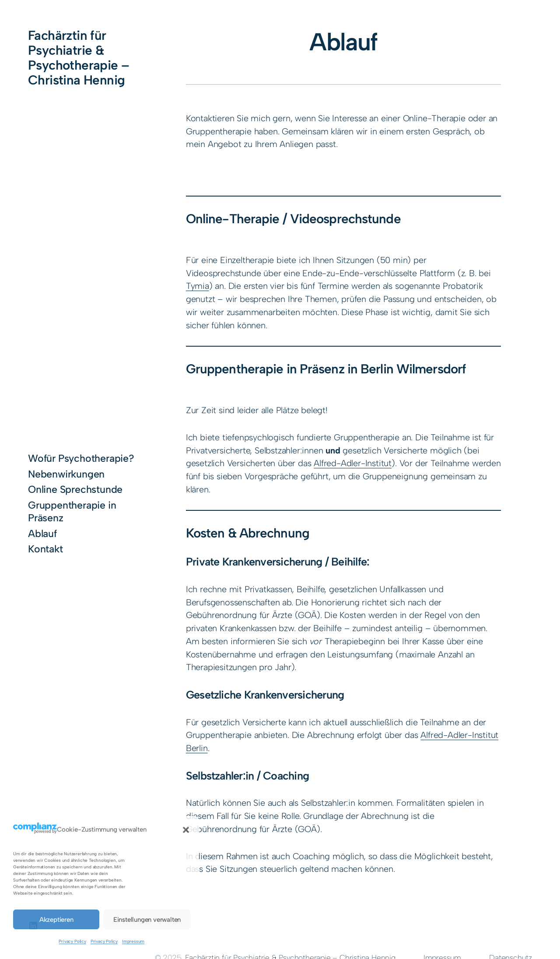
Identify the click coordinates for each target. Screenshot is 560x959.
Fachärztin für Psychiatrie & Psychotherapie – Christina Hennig (79, 58)
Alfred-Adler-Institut (353, 463)
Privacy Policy (72, 941)
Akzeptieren (56, 920)
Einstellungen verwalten (147, 920)
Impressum (133, 941)
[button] (186, 830)
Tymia (198, 286)
